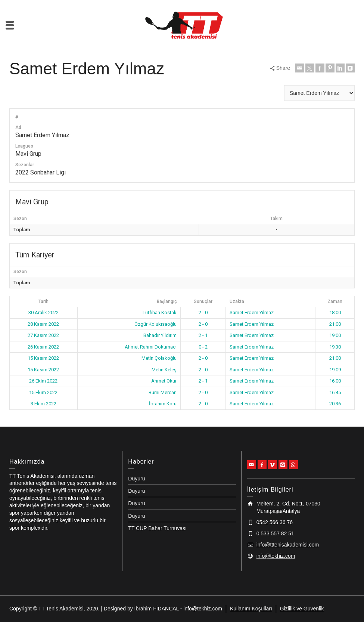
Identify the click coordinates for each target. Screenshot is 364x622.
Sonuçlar (203, 301)
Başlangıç (167, 301)
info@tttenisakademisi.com (288, 545)
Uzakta (237, 301)
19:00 (335, 335)
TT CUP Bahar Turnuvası (157, 528)
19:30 (335, 347)
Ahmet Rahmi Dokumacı (151, 347)
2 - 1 (203, 335)
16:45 (335, 392)
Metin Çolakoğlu (159, 358)
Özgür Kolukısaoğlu (155, 324)
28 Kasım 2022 (43, 324)
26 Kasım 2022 (43, 347)
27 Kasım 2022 (43, 335)
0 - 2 (203, 347)
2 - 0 (203, 312)
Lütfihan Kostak (160, 312)
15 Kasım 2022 (43, 358)
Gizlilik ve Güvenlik (302, 609)
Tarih (43, 301)
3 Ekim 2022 (43, 404)
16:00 (335, 381)
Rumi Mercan (163, 392)
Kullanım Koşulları (251, 609)
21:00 (335, 324)
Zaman (335, 301)
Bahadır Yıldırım (160, 335)
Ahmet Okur (164, 381)
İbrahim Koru (163, 404)
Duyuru (136, 479)
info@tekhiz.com (276, 556)
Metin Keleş (164, 370)
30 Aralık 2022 (43, 312)
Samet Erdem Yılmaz (252, 312)
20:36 (335, 404)
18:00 (335, 312)
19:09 (335, 370)
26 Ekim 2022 (43, 381)
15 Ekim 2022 (43, 392)
